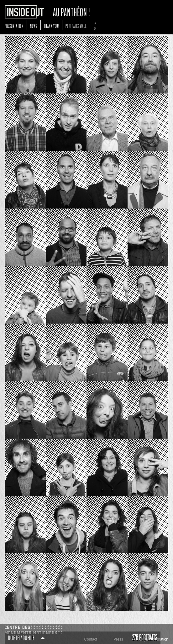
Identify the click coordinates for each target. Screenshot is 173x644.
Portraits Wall (76, 26)
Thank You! (51, 26)
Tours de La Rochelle (26, 638)
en (95, 29)
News (34, 26)
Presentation (14, 26)
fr (95, 23)
